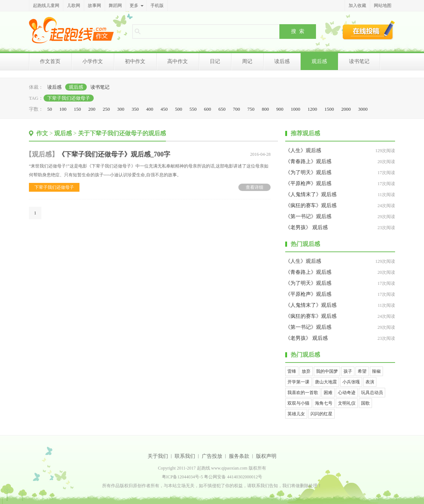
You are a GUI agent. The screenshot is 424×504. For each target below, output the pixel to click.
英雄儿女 (296, 414)
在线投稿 (369, 30)
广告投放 (212, 456)
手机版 (157, 5)
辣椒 (376, 371)
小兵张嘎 (351, 382)
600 (208, 109)
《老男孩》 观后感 (306, 227)
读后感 (282, 61)
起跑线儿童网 (46, 5)
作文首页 (50, 61)
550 (193, 109)
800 (265, 109)
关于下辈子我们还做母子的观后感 (122, 133)
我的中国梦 (327, 371)
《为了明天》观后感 (308, 172)
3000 (363, 109)
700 (237, 109)
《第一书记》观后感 (308, 216)
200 (92, 109)
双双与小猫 (298, 403)
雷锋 (292, 371)
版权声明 (266, 456)
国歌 (365, 403)
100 (63, 109)
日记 (215, 61)
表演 (370, 382)
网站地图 (383, 5)
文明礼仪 (347, 403)
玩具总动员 (372, 393)
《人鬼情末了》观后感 (311, 194)
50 (50, 109)
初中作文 (135, 61)
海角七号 (324, 403)
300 (121, 109)
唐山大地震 (326, 382)
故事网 (94, 5)
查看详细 (254, 187)
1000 (295, 109)
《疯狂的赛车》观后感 (311, 205)
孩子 (348, 371)
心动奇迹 (347, 393)
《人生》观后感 (303, 150)
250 (107, 109)
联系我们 (185, 456)
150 (78, 109)
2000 (346, 109)
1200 (312, 109)
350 (135, 109)
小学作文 (93, 61)
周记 (247, 61)
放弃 (306, 371)
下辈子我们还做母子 (69, 98)
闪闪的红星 (321, 414)
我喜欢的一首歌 (303, 393)
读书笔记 (359, 61)
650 (222, 109)
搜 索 (298, 31)
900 (280, 109)
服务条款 (239, 456)
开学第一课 (298, 382)
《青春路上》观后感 (308, 161)
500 (179, 109)
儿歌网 (74, 5)
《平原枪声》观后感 (308, 183)
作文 (42, 133)
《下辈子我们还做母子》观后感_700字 (114, 154)
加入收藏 (357, 5)
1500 (329, 109)
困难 (328, 393)
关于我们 (158, 456)
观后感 (319, 61)
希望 (362, 371)
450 (164, 109)
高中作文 (178, 61)
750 (251, 109)
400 (150, 109)
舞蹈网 (115, 5)
